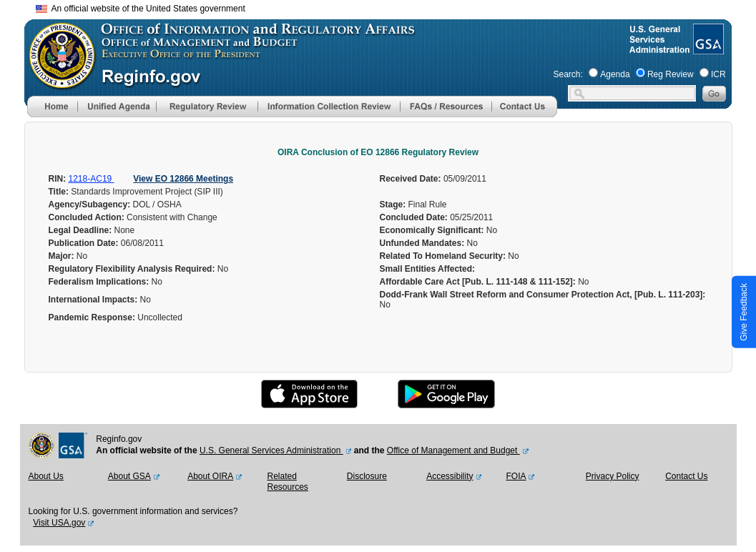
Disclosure (367, 476)
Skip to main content (387, 7)
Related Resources (287, 482)
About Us (46, 476)
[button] (117, 107)
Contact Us (686, 476)
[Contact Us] (524, 114)
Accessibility (450, 476)
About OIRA (210, 476)
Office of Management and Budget (453, 450)
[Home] (52, 114)
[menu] (117, 107)
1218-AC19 (92, 179)
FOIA (516, 476)
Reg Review (671, 74)
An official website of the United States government (141, 9)
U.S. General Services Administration (271, 450)
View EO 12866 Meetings (183, 179)
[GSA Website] (707, 49)
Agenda (615, 74)
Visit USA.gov (59, 523)
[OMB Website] (57, 82)
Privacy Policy (613, 476)
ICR (718, 74)
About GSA (129, 476)
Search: (568, 74)
